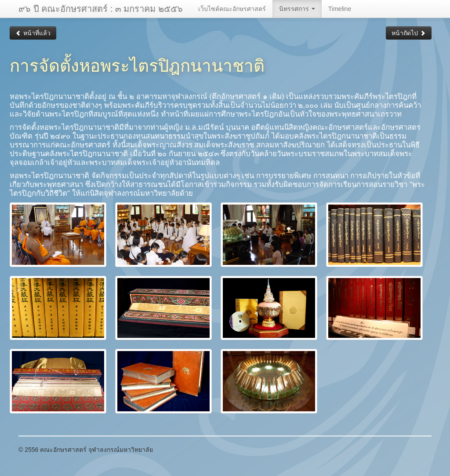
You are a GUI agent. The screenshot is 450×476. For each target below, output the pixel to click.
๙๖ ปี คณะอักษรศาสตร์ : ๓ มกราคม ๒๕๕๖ (101, 9)
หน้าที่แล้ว (33, 33)
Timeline (340, 9)
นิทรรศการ (297, 9)
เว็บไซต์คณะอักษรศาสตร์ (232, 9)
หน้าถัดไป (409, 33)
